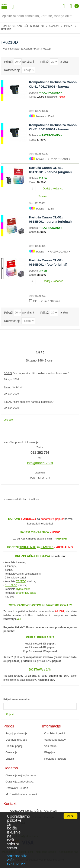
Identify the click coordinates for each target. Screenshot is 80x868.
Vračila (10, 759)
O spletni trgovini (55, 733)
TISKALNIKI (28, 547)
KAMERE (47, 547)
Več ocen (9, 420)
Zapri (71, 816)
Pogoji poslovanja (16, 733)
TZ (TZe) (21, 581)
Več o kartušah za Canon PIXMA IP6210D (27, 49)
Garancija (12, 752)
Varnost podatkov (55, 740)
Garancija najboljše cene (21, 775)
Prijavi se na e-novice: (17, 700)
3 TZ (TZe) (11, 585)
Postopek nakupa (55, 759)
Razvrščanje (12, 70)
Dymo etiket (23, 589)
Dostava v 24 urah (17, 788)
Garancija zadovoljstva (20, 782)
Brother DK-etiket (26, 593)
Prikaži (9, 62)
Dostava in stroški (17, 740)
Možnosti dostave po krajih (22, 794)
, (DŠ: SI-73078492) (33, 811)
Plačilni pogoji (14, 746)
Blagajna (50, 752)
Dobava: (34, 93)
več (19, 619)
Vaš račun (51, 746)
